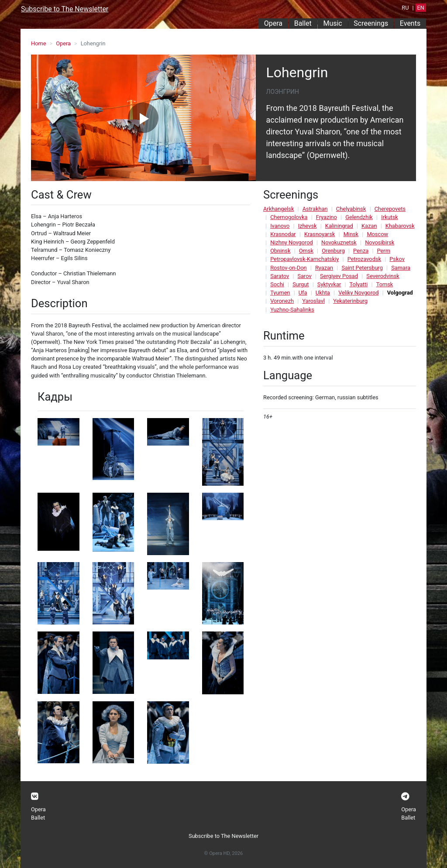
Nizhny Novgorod (292, 242)
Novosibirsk (380, 242)
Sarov (305, 276)
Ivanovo (280, 226)
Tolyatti (359, 284)
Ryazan (324, 268)
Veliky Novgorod (358, 293)
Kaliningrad (339, 226)
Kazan (369, 226)
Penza (361, 251)
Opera (273, 23)
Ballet (303, 23)
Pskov (397, 259)
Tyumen (280, 293)
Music (332, 23)
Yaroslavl (313, 301)
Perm (384, 251)
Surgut (301, 284)
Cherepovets (390, 209)
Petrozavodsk (364, 259)
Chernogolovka (289, 217)
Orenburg (333, 251)
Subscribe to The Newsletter (65, 9)
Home (38, 43)
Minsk (351, 234)
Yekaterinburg (350, 301)
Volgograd (400, 293)
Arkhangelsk (279, 209)
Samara (401, 268)
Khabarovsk (400, 226)
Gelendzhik (359, 217)
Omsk (306, 251)
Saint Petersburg (362, 268)
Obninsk (280, 251)
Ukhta (323, 293)
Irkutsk (390, 217)
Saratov (280, 276)
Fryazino (327, 217)
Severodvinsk (383, 276)
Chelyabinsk (351, 209)
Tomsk (385, 284)
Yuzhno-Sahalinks (292, 310)
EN (421, 8)
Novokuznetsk (339, 242)
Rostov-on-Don (288, 268)
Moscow (377, 234)
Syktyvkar (329, 284)
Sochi (277, 284)
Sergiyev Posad (339, 276)
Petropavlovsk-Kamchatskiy (304, 259)
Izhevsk (308, 226)
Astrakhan (315, 209)
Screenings (371, 23)
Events (410, 23)
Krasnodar (283, 234)
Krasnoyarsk (320, 234)
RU (405, 8)
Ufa (303, 293)
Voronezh (282, 301)
